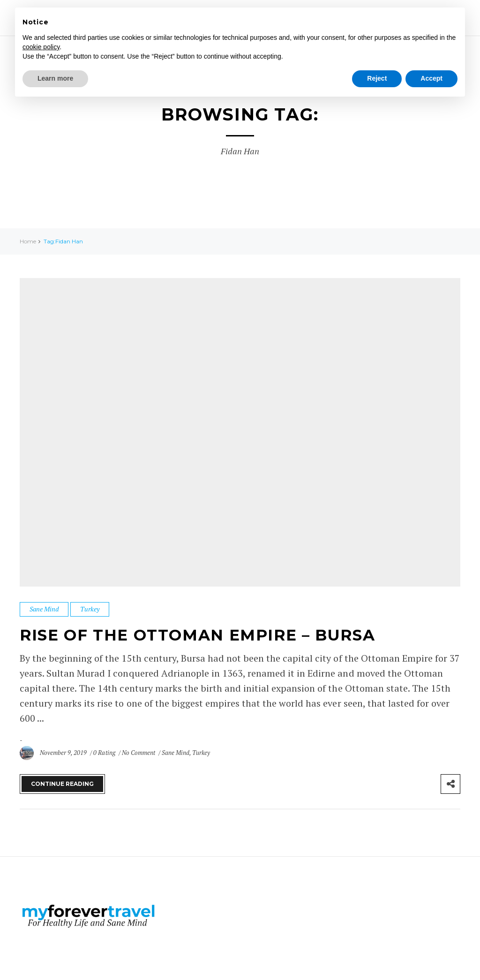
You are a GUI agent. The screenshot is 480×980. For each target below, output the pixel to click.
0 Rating (104, 753)
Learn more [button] (55, 78)
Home (28, 241)
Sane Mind (44, 609)
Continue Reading (62, 784)
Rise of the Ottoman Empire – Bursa (215, 634)
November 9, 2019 (64, 753)
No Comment (139, 753)
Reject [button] (377, 78)
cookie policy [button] (41, 47)
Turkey (90, 609)
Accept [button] (431, 78)
